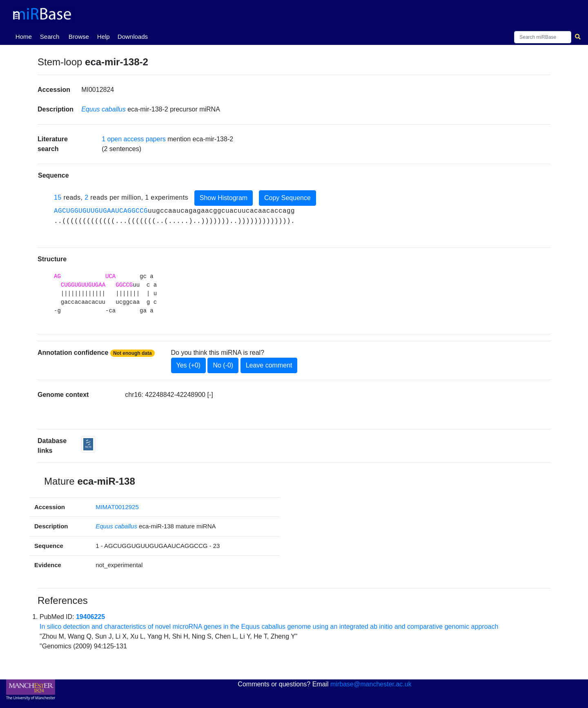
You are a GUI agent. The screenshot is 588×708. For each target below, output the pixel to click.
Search (50, 37)
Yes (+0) (188, 365)
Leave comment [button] (269, 365)
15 (58, 197)
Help (104, 37)
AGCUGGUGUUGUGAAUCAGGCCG (101, 211)
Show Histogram (224, 198)
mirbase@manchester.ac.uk (371, 684)
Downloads (133, 37)
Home (25, 36)
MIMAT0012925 (117, 507)
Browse (79, 37)
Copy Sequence (287, 198)
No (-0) (223, 365)
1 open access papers (134, 139)
